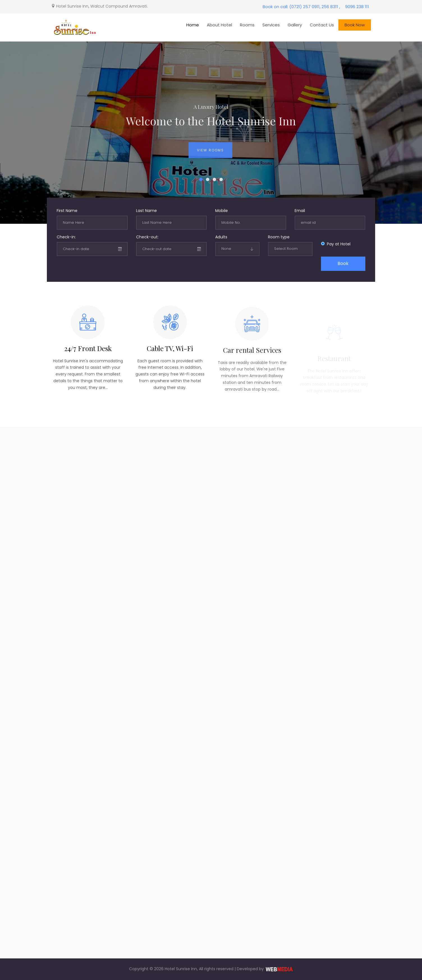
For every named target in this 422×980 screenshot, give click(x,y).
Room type (279, 237)
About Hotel (219, 25)
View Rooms (210, 154)
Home (193, 25)
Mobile (222, 211)
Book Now (355, 25)
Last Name (146, 211)
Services (271, 25)
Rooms (247, 25)
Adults (221, 237)
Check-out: (147, 237)
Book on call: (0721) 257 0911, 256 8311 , (301, 7)
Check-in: (66, 237)
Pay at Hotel (338, 244)
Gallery (295, 25)
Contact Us (322, 25)
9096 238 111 (357, 7)
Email (300, 211)
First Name (67, 211)
